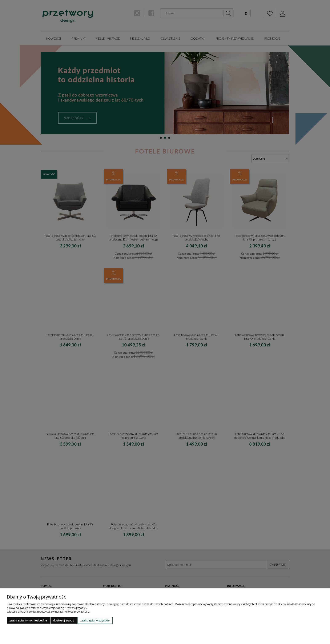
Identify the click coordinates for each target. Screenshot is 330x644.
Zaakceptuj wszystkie (95, 620)
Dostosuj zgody (64, 620)
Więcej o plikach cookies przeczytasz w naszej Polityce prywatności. (48, 612)
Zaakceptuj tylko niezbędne (28, 620)
